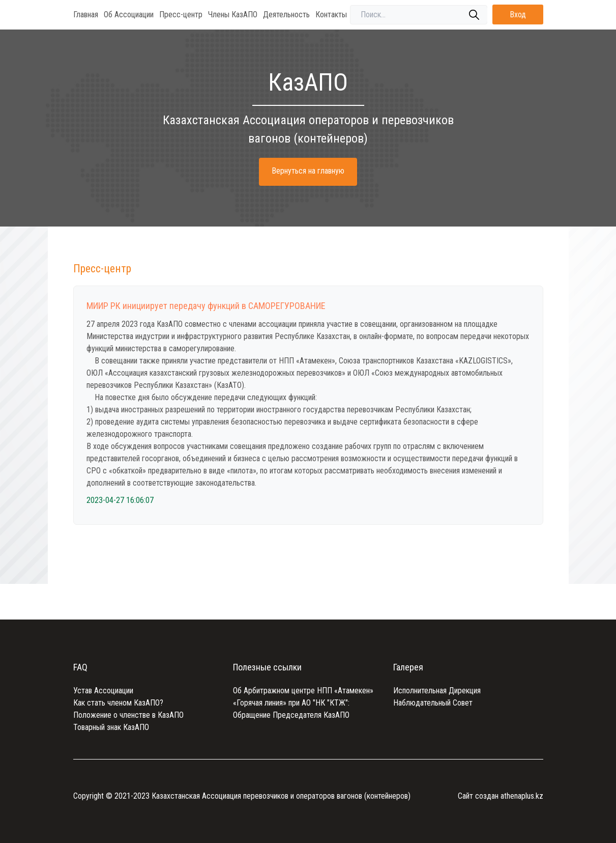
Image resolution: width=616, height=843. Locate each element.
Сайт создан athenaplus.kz (501, 796)
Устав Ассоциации (103, 691)
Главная (86, 15)
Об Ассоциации (129, 15)
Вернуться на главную (308, 171)
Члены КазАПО (233, 15)
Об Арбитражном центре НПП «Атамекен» (303, 691)
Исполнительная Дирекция (437, 691)
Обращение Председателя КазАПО (291, 715)
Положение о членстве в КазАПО (128, 715)
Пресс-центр (181, 15)
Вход (518, 15)
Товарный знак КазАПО (111, 727)
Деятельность (286, 15)
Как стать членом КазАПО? (118, 703)
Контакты (331, 15)
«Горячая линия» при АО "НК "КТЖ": (291, 703)
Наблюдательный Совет (433, 703)
